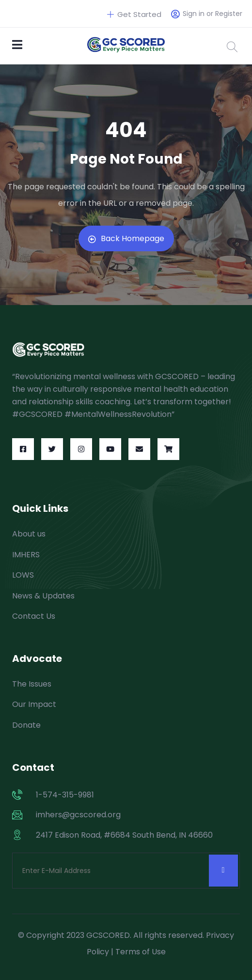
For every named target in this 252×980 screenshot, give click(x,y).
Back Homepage (126, 238)
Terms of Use (141, 952)
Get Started (134, 14)
